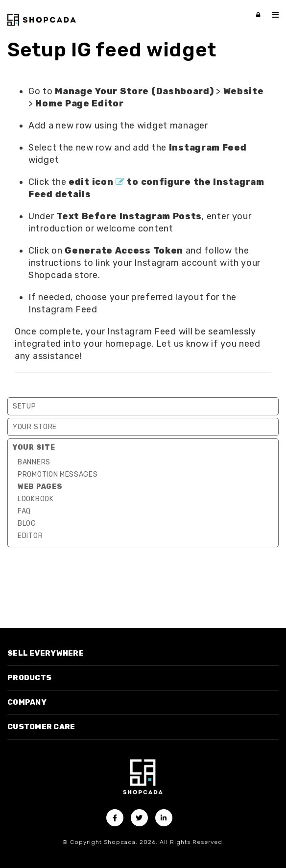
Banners (34, 462)
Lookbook (36, 499)
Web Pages (40, 487)
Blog (27, 523)
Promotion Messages (58, 474)
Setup (24, 406)
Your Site (34, 447)
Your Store (35, 427)
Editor (30, 536)
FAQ (24, 511)
